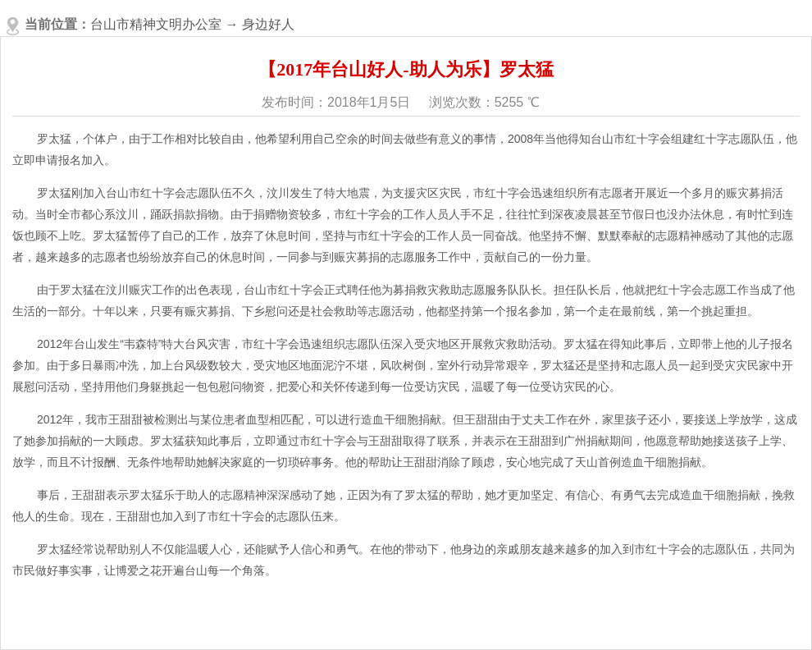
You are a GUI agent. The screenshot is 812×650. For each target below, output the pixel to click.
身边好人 (268, 24)
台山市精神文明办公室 (156, 24)
